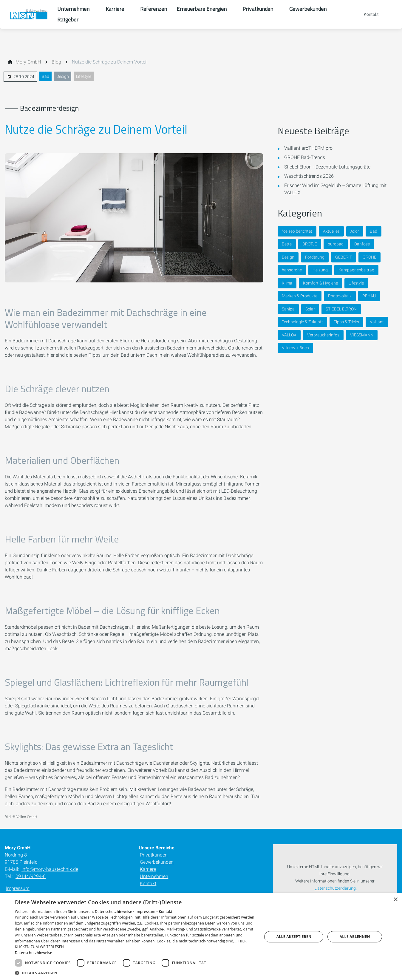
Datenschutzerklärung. (336, 888)
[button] (135, 973)
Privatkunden (154, 855)
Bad (45, 76)
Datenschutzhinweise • (115, 912)
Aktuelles (331, 231)
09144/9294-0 (31, 876)
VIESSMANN (362, 335)
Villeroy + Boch (295, 348)
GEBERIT (344, 257)
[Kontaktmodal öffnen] (367, 14)
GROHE (369, 257)
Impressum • (147, 912)
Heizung (320, 270)
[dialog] (201, 937)
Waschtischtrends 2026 (309, 176)
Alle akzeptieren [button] (294, 937)
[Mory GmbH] (28, 62)
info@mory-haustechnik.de (50, 869)
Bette (287, 244)
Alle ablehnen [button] (355, 937)
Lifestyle (84, 76)
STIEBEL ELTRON (341, 309)
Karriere (148, 869)
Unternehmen (154, 876)
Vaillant (377, 322)
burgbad (336, 244)
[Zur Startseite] (29, 14)
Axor (355, 231)
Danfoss (362, 244)
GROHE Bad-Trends (305, 157)
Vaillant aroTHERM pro (308, 148)
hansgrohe (292, 270)
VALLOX (289, 335)
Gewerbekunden (157, 862)
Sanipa (288, 309)
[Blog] (56, 62)
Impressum (18, 888)
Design (63, 76)
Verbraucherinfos (323, 335)
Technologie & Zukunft (302, 322)
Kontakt (148, 884)
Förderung (315, 257)
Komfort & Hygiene (320, 283)
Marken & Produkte (300, 296)
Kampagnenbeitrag (356, 270)
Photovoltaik (340, 296)
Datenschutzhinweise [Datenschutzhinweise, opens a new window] (34, 953)
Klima (287, 283)
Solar (310, 309)
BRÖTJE (310, 244)
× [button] (395, 900)
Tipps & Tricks (346, 322)
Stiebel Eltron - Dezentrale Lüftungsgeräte (327, 167)
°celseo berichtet (297, 231)
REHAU (369, 296)
